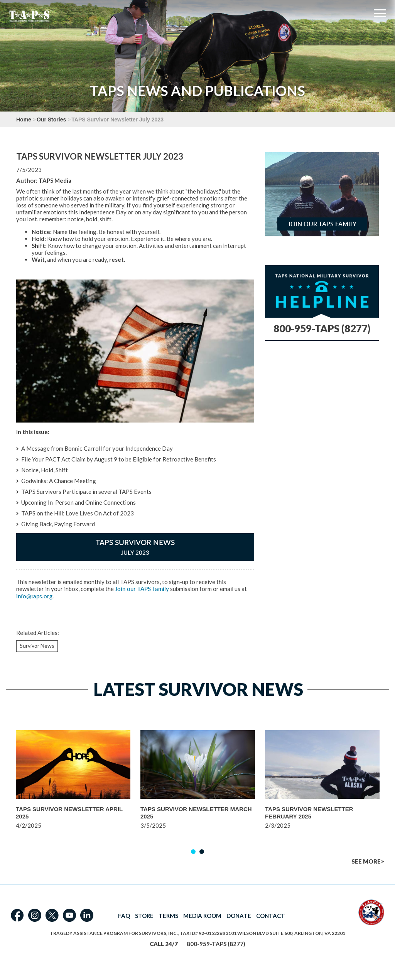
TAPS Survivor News (135, 547)
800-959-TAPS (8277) (322, 328)
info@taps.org (34, 596)
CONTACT (271, 916)
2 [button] (202, 852)
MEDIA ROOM (202, 916)
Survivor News (37, 646)
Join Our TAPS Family (322, 224)
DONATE (239, 916)
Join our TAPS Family (142, 589)
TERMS (168, 916)
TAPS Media (55, 180)
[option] (73, 790)
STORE (144, 916)
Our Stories (51, 120)
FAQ (124, 916)
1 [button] (193, 852)
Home (24, 120)
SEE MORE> (368, 861)
